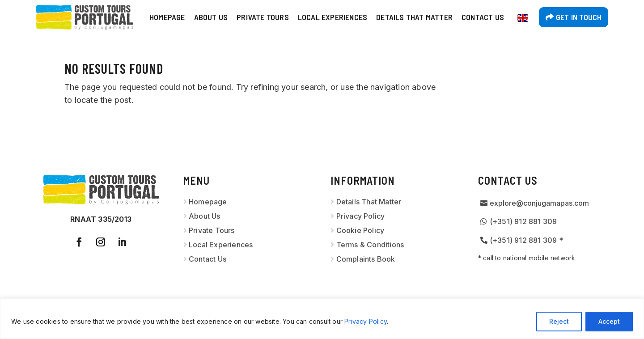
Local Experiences (333, 17)
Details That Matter (414, 17)
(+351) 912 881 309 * (526, 240)
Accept (609, 321)
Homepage (167, 17)
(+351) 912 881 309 (523, 221)
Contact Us (483, 17)
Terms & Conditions (370, 245)
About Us (211, 17)
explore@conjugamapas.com (539, 203)
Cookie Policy (360, 230)
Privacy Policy (366, 321)
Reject (559, 321)
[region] (322, 319)
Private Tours (263, 17)
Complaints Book (366, 259)
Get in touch (579, 17)
